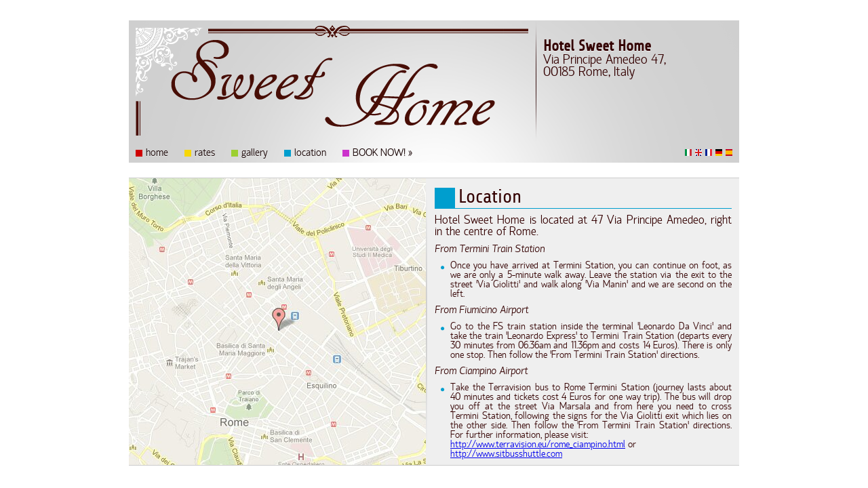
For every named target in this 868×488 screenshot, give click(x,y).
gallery (255, 154)
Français (709, 152)
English (698, 152)
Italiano (688, 152)
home (157, 154)
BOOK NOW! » (382, 154)
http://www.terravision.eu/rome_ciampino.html (538, 445)
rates (205, 154)
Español (729, 152)
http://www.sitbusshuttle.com (506, 455)
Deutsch (719, 152)
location (310, 154)
